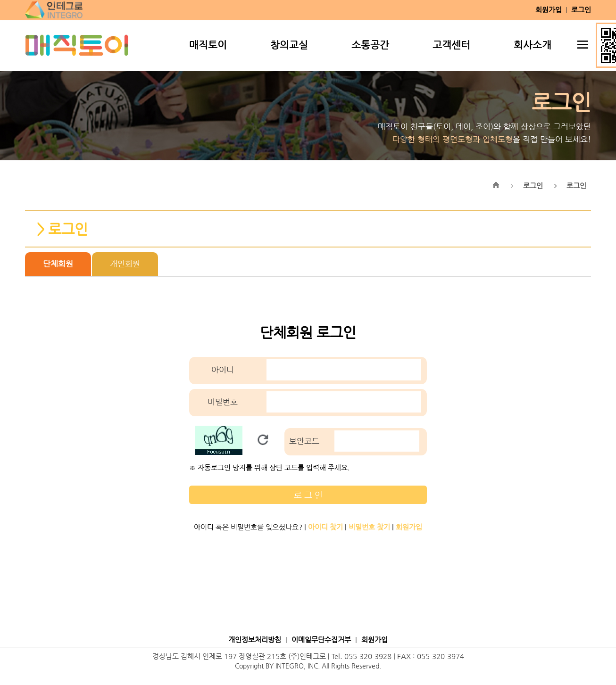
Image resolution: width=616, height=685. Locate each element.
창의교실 (289, 45)
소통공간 (370, 45)
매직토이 (208, 45)
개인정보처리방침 (255, 640)
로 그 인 (308, 495)
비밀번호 (223, 402)
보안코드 (304, 441)
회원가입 (375, 640)
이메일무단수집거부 (321, 640)
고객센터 (451, 45)
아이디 (223, 370)
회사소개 (533, 45)
